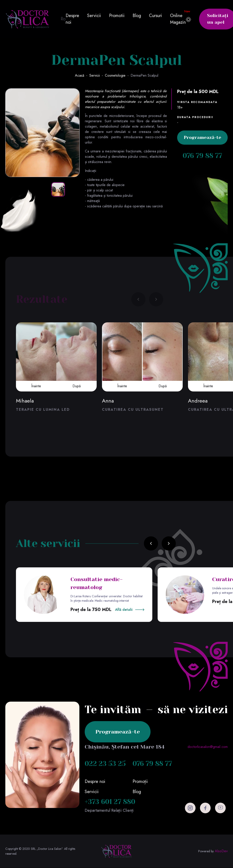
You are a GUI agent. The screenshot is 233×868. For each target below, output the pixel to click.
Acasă (80, 76)
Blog (137, 16)
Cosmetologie (115, 76)
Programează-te (203, 138)
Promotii (117, 16)
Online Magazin (178, 19)
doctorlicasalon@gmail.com (208, 747)
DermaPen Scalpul (144, 76)
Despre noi (72, 19)
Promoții (140, 782)
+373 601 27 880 (110, 802)
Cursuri (156, 16)
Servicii (94, 16)
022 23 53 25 (105, 764)
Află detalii (124, 610)
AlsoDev (221, 851)
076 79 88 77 (203, 156)
